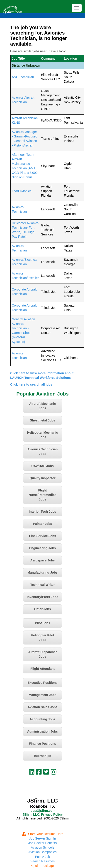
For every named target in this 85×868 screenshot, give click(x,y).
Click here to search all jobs (31, 384)
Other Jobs (43, 609)
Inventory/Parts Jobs (42, 597)
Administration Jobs (42, 731)
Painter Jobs (42, 524)
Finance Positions (43, 744)
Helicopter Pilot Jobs (42, 638)
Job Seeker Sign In (42, 838)
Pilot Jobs (42, 623)
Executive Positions (42, 683)
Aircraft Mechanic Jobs (42, 406)
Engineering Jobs (42, 548)
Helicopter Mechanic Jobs (42, 435)
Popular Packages (43, 866)
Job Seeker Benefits (42, 843)
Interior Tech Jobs (42, 512)
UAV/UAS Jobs (42, 466)
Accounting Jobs (43, 719)
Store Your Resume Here (43, 834)
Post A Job (42, 857)
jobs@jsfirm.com (42, 811)
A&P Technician (23, 77)
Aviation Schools (42, 847)
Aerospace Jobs (42, 560)
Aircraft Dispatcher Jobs (42, 654)
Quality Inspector (42, 478)
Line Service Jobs (42, 536)
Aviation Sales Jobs (43, 707)
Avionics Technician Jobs (43, 451)
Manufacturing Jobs (42, 572)
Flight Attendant (42, 669)
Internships (42, 756)
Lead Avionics (22, 191)
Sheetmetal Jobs (42, 420)
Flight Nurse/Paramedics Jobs (42, 495)
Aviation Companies (42, 852)
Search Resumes (42, 861)
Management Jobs (42, 695)
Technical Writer (43, 585)
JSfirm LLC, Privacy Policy (42, 814)
